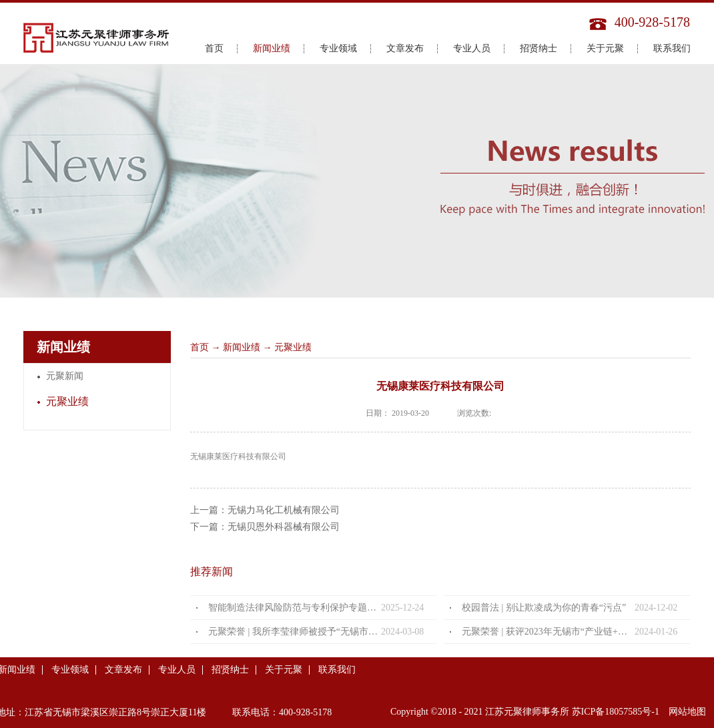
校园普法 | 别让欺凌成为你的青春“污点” (544, 608)
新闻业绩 (242, 347)
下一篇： (265, 527)
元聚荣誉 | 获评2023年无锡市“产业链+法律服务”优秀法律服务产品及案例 (548, 632)
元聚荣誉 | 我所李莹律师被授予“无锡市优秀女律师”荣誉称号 (295, 632)
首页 (214, 48)
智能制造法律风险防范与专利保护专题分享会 (295, 608)
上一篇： (265, 510)
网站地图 (685, 712)
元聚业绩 (293, 347)
